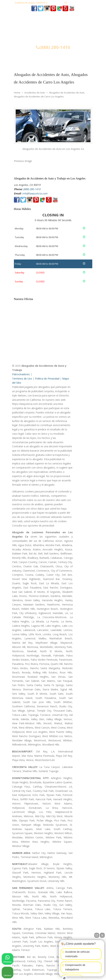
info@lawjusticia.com (79, 3)
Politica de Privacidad (47, 379)
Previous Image (23, 161)
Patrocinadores (21, 374)
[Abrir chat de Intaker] (64, 978)
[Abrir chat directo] (97, 935)
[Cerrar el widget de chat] (102, 935)
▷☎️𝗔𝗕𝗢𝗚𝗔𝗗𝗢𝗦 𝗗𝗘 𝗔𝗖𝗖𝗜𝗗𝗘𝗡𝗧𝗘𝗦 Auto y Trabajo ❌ (53, 29)
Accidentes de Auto (35, 93)
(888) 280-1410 (56, 3)
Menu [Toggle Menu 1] (20, 58)
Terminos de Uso (22, 379)
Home (17, 93)
